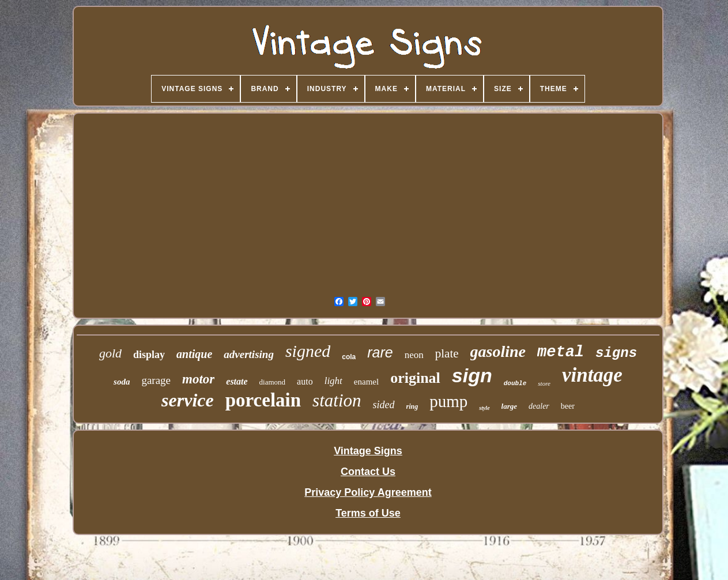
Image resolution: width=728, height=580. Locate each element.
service (188, 400)
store (544, 383)
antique (194, 354)
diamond (273, 382)
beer (568, 406)
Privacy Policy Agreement (368, 492)
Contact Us (368, 472)
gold (110, 353)
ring (412, 406)
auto (305, 381)
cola (349, 357)
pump (448, 401)
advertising (249, 354)
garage (156, 380)
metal (561, 352)
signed (308, 351)
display (149, 355)
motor (198, 379)
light (333, 381)
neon (414, 355)
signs (616, 353)
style (484, 408)
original (415, 378)
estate (237, 381)
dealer (539, 406)
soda (122, 382)
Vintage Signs (368, 451)
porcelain (263, 400)
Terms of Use (368, 513)
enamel (366, 382)
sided (384, 405)
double (515, 383)
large (509, 406)
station (337, 400)
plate (447, 353)
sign (472, 375)
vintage (592, 375)
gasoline (498, 351)
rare (380, 352)
